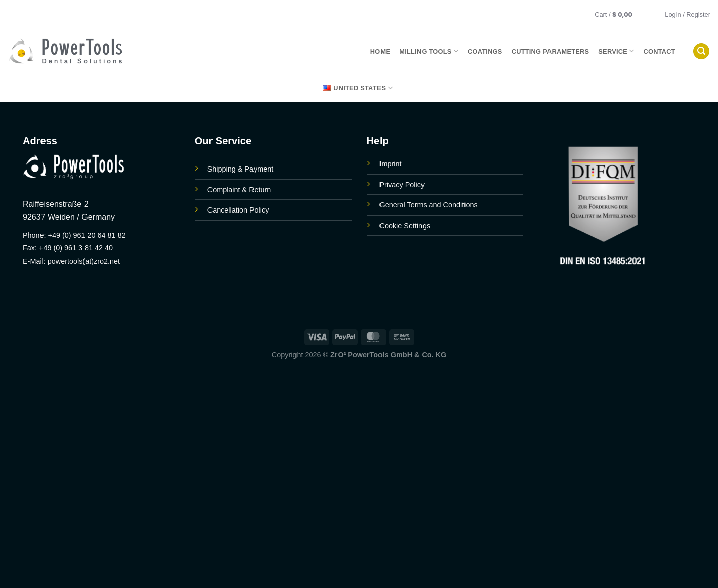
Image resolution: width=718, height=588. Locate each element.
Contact (660, 51)
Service (616, 51)
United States (358, 88)
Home (380, 51)
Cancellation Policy (238, 210)
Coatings (485, 51)
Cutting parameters (551, 51)
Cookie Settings (405, 226)
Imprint (391, 164)
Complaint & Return (239, 190)
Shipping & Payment (240, 169)
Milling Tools (429, 51)
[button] (620, 14)
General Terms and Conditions (429, 205)
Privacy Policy (402, 185)
